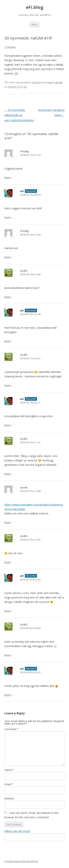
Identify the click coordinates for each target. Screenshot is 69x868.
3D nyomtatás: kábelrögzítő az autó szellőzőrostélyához (19, 115)
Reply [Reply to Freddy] (8, 177)
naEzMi (59, 82)
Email (9, 784)
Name (9, 770)
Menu (34, 24)
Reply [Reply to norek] (8, 522)
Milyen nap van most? (17, 831)
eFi (25, 87)
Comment (11, 729)
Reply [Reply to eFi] (8, 217)
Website (9, 798)
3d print (36, 82)
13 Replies (10, 47)
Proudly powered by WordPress (21, 861)
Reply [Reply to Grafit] (8, 297)
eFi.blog (35, 7)
